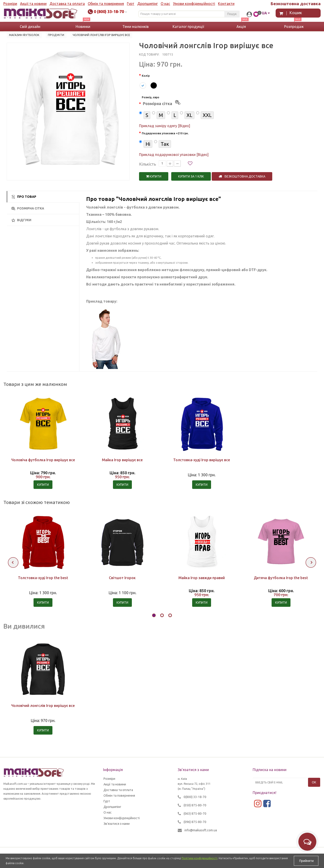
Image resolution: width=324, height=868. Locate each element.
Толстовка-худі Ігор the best (43, 578)
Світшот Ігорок (122, 578)
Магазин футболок (24, 35)
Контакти (226, 4)
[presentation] (13, 562)
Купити (154, 176)
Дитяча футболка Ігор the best (281, 578)
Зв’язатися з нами (117, 824)
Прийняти (306, 861)
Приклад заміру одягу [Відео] (165, 126)
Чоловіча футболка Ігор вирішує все (43, 460)
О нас (165, 4)
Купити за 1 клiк (191, 176)
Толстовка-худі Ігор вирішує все (202, 460)
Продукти (56, 35)
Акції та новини (33, 4)
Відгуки (21, 220)
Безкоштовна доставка (242, 176)
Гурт (131, 4)
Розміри (10, 4)
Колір (146, 76)
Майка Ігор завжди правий (202, 578)
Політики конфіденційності (199, 858)
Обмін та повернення (106, 4)
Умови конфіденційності (194, 4)
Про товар (24, 197)
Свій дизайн (30, 27)
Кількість (147, 164)
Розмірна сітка (28, 208)
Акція (241, 27)
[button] (154, 616)
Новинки (83, 27)
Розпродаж (294, 27)
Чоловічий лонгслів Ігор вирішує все (43, 706)
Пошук (232, 14)
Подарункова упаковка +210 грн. (165, 133)
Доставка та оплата (67, 4)
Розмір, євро (161, 101)
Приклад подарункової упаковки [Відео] (174, 155)
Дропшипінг (147, 4)
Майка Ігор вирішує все (122, 460)
